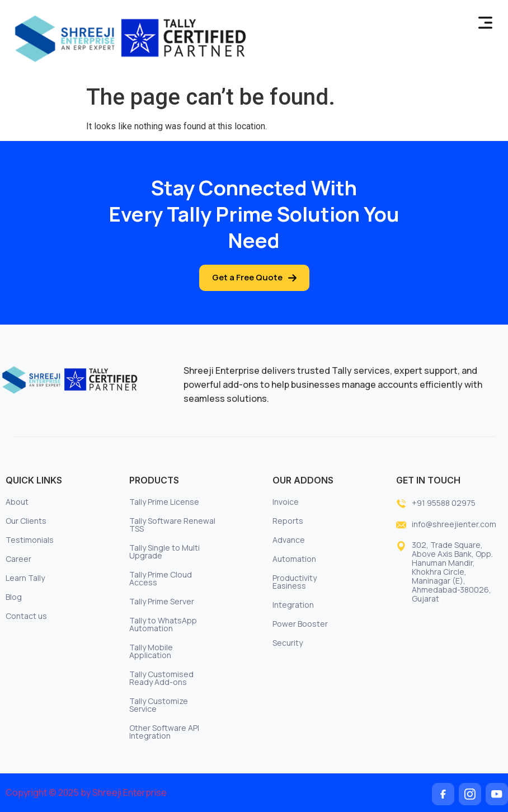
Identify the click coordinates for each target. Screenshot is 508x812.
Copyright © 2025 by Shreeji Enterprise (86, 792)
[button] (486, 24)
